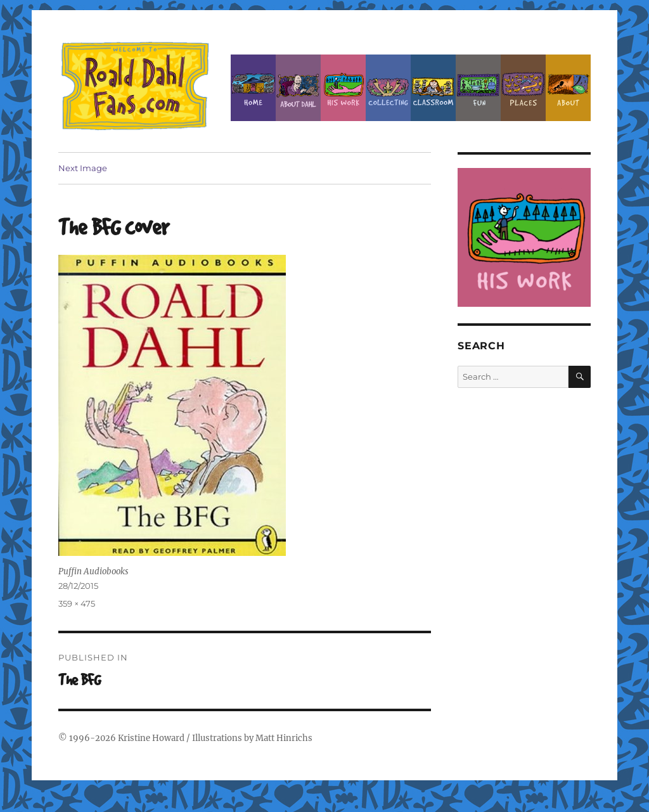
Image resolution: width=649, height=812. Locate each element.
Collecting (388, 88)
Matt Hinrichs (284, 738)
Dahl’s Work (343, 88)
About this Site (568, 88)
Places (523, 88)
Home (253, 88)
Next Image (83, 168)
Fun (478, 88)
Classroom (433, 88)
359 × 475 (77, 603)
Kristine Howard (151, 738)
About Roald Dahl (298, 88)
